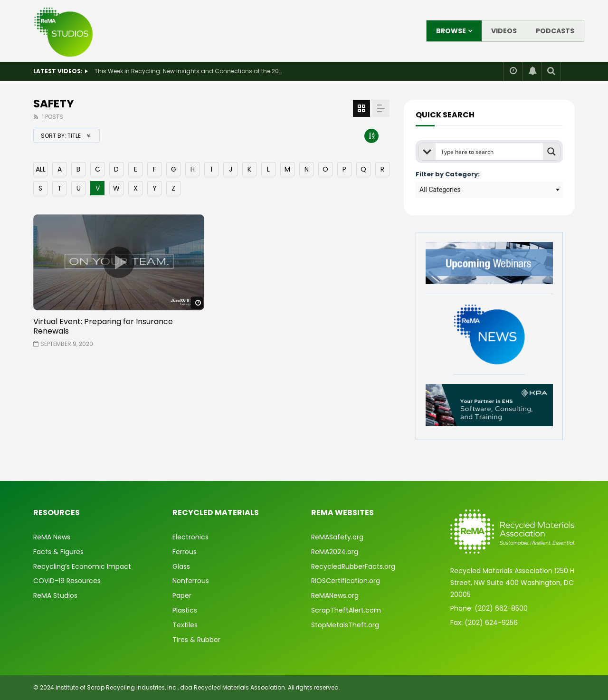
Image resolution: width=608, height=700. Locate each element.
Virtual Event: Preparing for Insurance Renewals (103, 326)
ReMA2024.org (335, 552)
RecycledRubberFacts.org (353, 566)
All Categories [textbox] (440, 190)
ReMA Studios (55, 595)
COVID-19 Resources (67, 581)
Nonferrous (191, 581)
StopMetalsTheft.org (345, 625)
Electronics (190, 537)
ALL (41, 169)
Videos (504, 31)
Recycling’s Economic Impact (82, 566)
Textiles (185, 625)
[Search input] (490, 152)
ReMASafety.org (337, 537)
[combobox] (489, 190)
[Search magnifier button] (551, 152)
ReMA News (52, 537)
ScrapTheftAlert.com (346, 610)
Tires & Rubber (196, 640)
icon (119, 262)
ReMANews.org (335, 595)
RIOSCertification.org (346, 581)
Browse (451, 31)
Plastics (185, 610)
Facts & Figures (58, 552)
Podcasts (555, 31)
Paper (182, 595)
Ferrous (185, 552)
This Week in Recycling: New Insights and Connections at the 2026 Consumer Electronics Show (190, 71)
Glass (181, 566)
